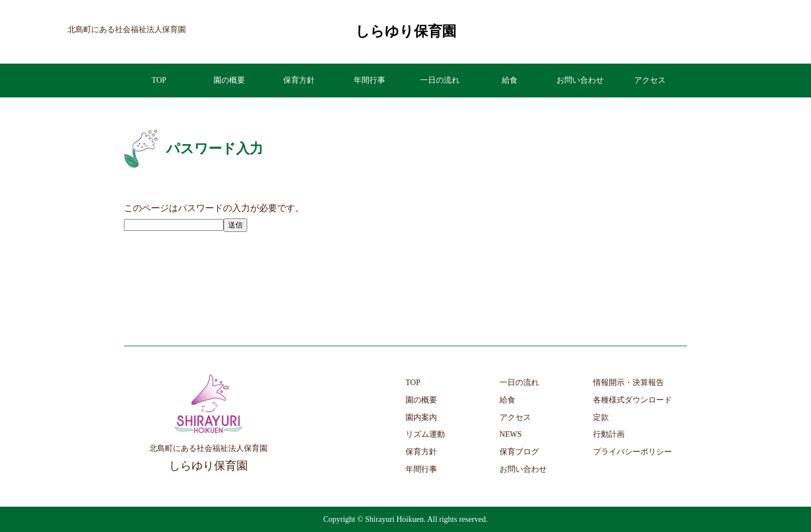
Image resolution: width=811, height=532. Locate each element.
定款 (601, 417)
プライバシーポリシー (632, 452)
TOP (159, 80)
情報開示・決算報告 (629, 383)
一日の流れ (440, 80)
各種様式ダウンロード (632, 400)
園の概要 (229, 80)
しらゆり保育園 (406, 31)
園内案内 (421, 417)
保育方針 (299, 80)
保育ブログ (519, 452)
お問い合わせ (580, 80)
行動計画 (609, 434)
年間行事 (369, 80)
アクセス (650, 80)
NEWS (511, 434)
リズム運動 (425, 434)
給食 (510, 80)
